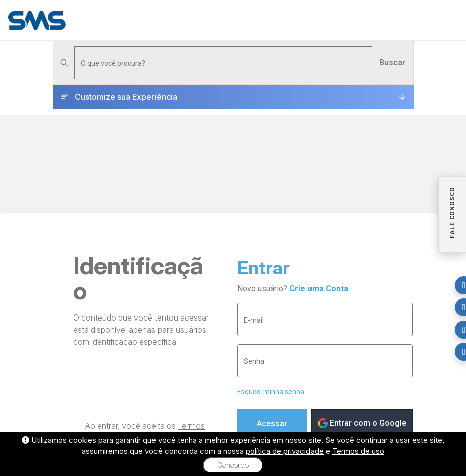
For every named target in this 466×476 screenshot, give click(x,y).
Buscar (392, 62)
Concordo (233, 465)
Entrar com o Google (362, 424)
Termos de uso (358, 451)
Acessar (272, 424)
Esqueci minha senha (271, 392)
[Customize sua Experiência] (233, 97)
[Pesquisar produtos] (223, 63)
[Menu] (450, 20)
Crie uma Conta (319, 289)
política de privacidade (285, 451)
